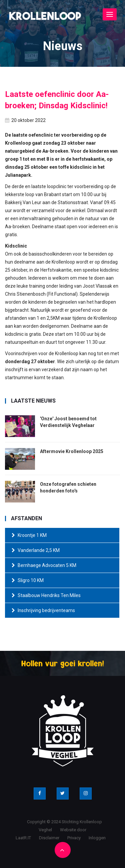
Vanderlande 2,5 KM (36, 550)
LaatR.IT (23, 838)
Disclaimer (49, 838)
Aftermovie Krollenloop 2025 (72, 451)
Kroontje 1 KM (29, 535)
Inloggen (97, 838)
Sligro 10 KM (28, 580)
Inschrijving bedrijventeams (43, 610)
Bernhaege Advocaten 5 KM (44, 565)
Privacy (74, 838)
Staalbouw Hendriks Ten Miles (46, 595)
